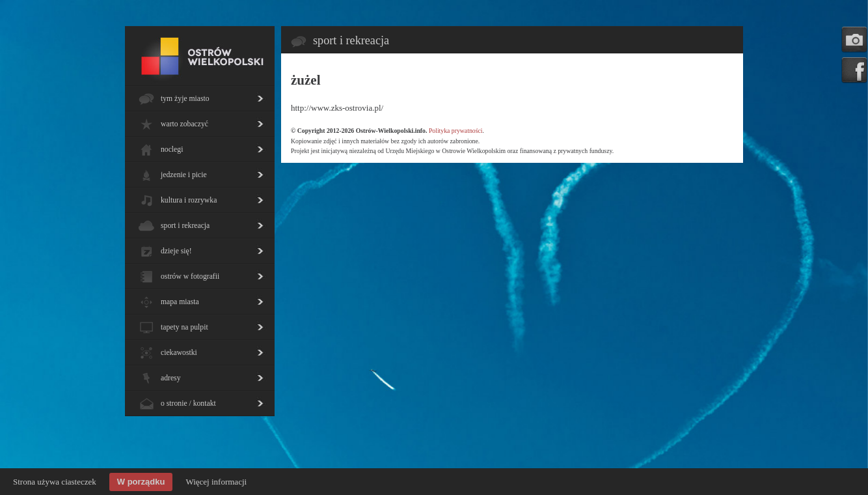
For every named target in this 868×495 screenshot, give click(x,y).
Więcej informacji (216, 482)
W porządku (141, 482)
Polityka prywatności (456, 131)
